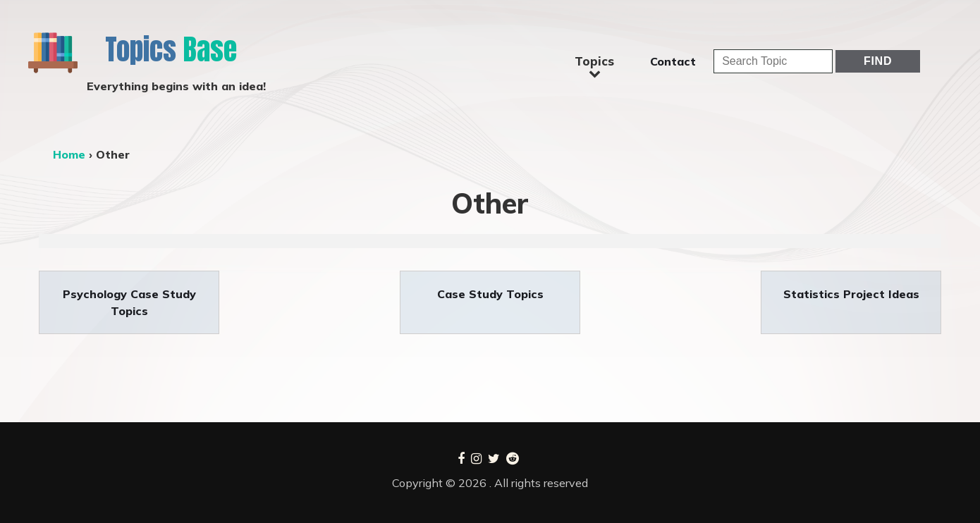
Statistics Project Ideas (851, 294)
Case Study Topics (490, 294)
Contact (673, 61)
